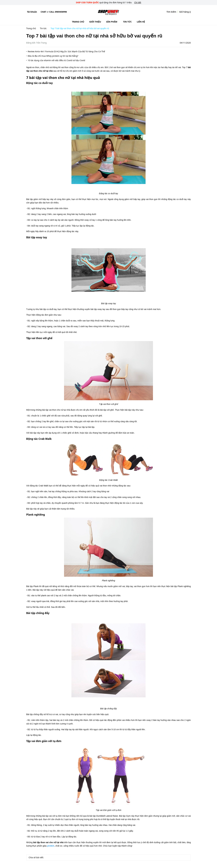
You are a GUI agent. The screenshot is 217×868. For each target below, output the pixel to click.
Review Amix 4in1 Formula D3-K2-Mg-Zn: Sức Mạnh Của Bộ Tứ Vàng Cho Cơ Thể (66, 51)
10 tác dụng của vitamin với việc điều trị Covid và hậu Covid (56, 60)
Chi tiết (138, 2)
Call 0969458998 (58, 12)
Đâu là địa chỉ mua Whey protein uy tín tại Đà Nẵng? (53, 56)
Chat (43, 12)
